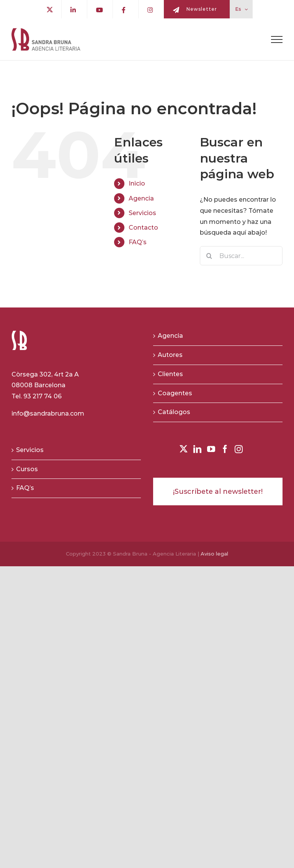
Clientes (170, 374)
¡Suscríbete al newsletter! (218, 492)
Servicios (142, 213)
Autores (170, 355)
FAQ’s (138, 242)
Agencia (141, 198)
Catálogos (174, 412)
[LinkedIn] (197, 449)
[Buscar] (209, 256)
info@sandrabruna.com (48, 413)
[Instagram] (239, 449)
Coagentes (175, 393)
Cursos (27, 469)
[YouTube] (211, 449)
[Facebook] (225, 449)
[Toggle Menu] (277, 39)
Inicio (137, 183)
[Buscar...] (241, 256)
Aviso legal (214, 554)
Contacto (143, 228)
